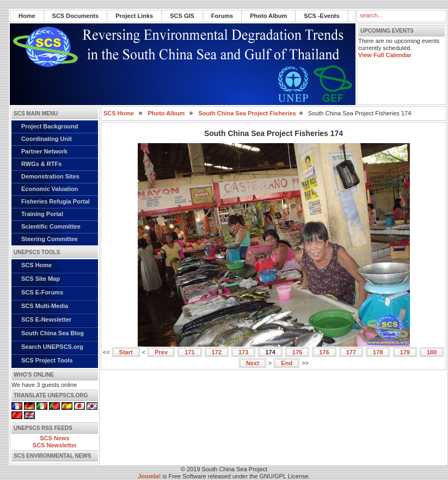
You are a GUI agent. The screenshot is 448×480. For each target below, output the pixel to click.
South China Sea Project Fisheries (247, 113)
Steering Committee (50, 239)
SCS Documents (76, 16)
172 (217, 352)
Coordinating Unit (47, 139)
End (287, 363)
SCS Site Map (41, 279)
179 (405, 352)
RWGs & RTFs (41, 164)
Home (27, 16)
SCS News (54, 438)
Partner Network (44, 151)
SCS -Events (321, 16)
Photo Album (268, 16)
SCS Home (36, 265)
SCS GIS (182, 16)
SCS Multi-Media (45, 306)
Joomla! (149, 476)
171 (189, 352)
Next (253, 363)
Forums (222, 16)
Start (126, 352)
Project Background (50, 126)
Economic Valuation (50, 189)
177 (351, 352)
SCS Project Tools (47, 360)
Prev (161, 352)
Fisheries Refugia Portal (56, 201)
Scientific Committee (51, 226)
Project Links (134, 16)
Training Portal (42, 214)
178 (378, 352)
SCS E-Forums (42, 292)
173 (243, 352)
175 (297, 352)
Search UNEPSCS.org (52, 347)
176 (324, 352)
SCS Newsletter (55, 445)
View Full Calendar (385, 55)
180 (432, 352)
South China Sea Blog (53, 333)
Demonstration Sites (50, 176)
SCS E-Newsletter (46, 319)
